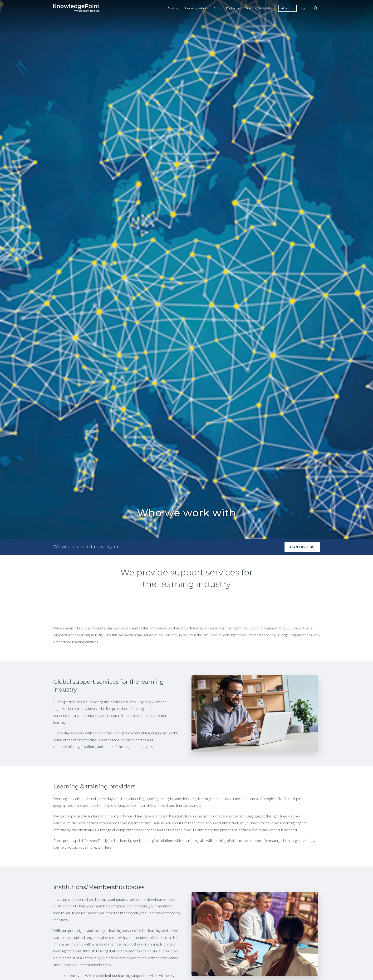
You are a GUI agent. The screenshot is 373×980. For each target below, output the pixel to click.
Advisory (173, 8)
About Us (287, 8)
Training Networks (260, 8)
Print (217, 8)
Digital (233, 8)
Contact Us (302, 547)
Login (303, 8)
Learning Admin (196, 8)
